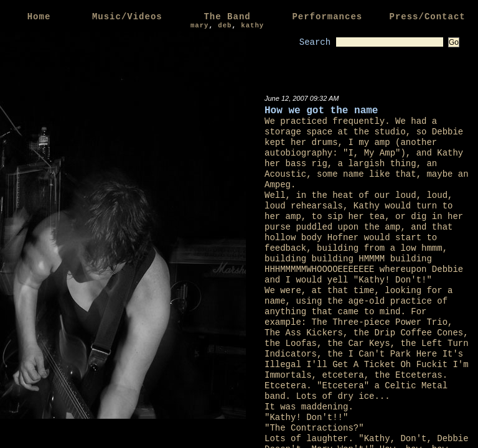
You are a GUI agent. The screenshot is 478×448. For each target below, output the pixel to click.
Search (315, 42)
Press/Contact (427, 17)
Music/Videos (127, 17)
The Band (227, 17)
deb (225, 26)
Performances (327, 17)
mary (200, 26)
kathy (252, 26)
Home (39, 17)
